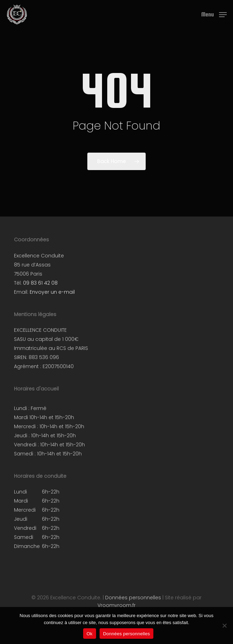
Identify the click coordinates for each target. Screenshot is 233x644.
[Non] (224, 625)
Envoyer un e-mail (52, 292)
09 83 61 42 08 (40, 283)
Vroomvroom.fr (116, 605)
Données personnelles (133, 598)
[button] (214, 14)
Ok (90, 634)
